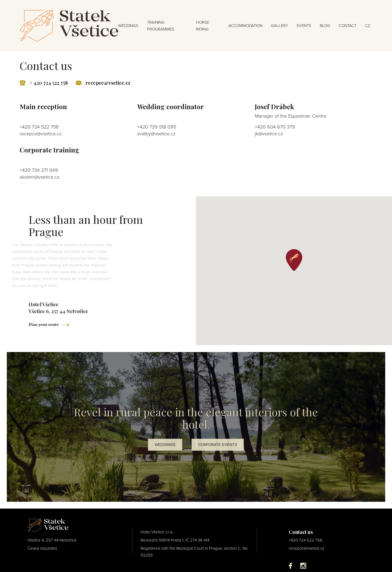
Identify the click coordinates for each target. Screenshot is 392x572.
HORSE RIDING (203, 26)
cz (368, 26)
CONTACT (347, 26)
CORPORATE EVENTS (218, 445)
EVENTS (304, 26)
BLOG (325, 26)
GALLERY (279, 26)
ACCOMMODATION (245, 26)
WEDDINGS (128, 26)
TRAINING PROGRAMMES (161, 26)
